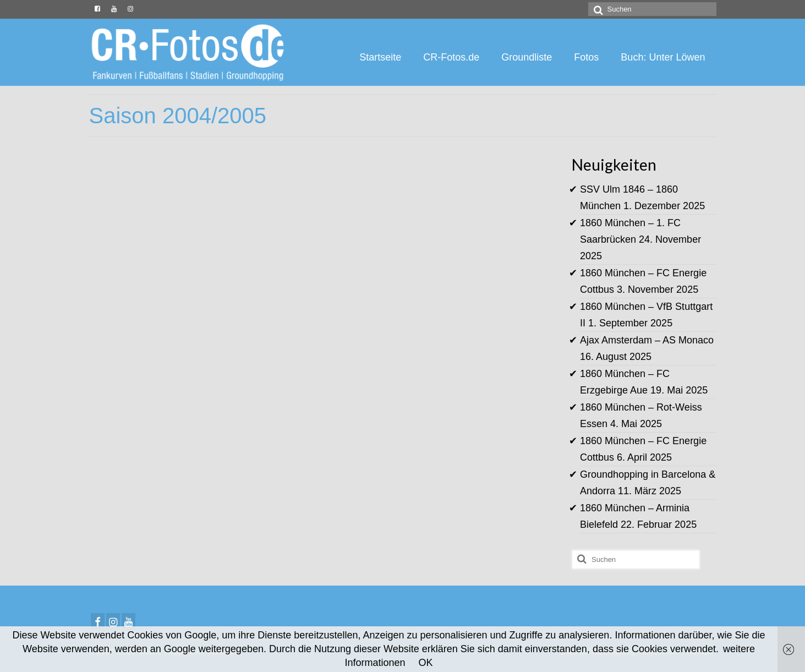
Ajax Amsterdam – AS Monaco (647, 340)
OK (426, 663)
